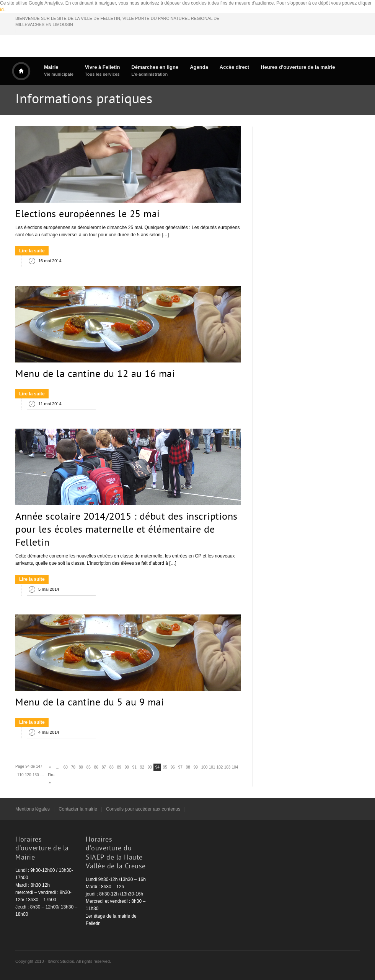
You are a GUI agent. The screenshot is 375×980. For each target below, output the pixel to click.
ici (2, 10)
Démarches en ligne (155, 71)
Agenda (199, 67)
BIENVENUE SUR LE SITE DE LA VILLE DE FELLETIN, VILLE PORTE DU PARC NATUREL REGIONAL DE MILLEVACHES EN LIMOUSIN (117, 22)
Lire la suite (32, 251)
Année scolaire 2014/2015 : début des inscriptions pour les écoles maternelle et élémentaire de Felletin (126, 530)
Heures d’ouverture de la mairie (298, 67)
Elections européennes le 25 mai (88, 215)
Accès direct (234, 67)
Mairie (59, 71)
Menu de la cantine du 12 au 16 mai (95, 375)
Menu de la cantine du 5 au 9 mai (90, 703)
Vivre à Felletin (103, 71)
